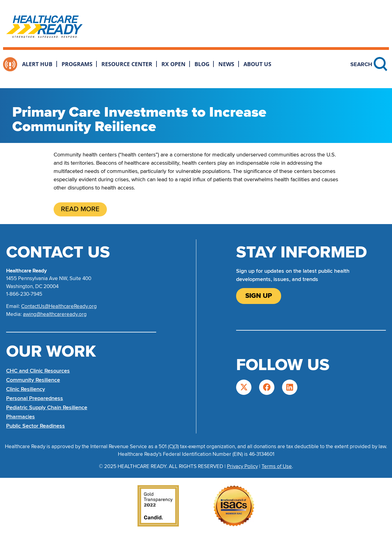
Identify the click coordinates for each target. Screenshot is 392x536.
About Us (257, 64)
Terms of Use (277, 466)
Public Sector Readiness (36, 426)
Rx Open (173, 64)
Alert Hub (37, 64)
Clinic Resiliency (26, 389)
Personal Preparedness (35, 398)
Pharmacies (21, 417)
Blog (202, 64)
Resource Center (127, 64)
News (226, 64)
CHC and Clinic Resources (38, 371)
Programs (77, 64)
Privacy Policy (242, 466)
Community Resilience (33, 380)
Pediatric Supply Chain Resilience (47, 407)
